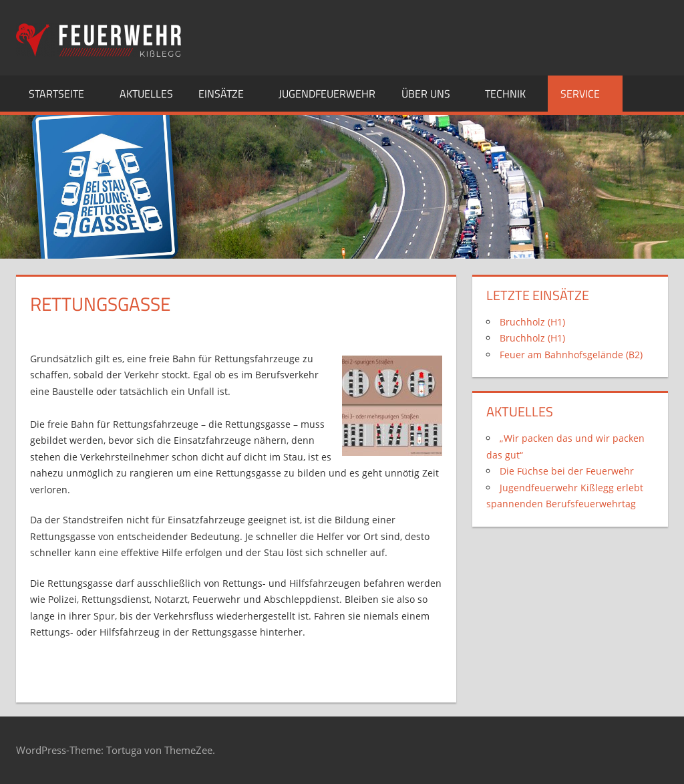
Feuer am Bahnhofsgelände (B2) (571, 355)
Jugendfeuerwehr (327, 94)
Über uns (433, 94)
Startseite (64, 94)
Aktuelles (146, 94)
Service (587, 94)
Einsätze (228, 94)
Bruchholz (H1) (532, 322)
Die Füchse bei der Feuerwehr (567, 471)
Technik (513, 94)
